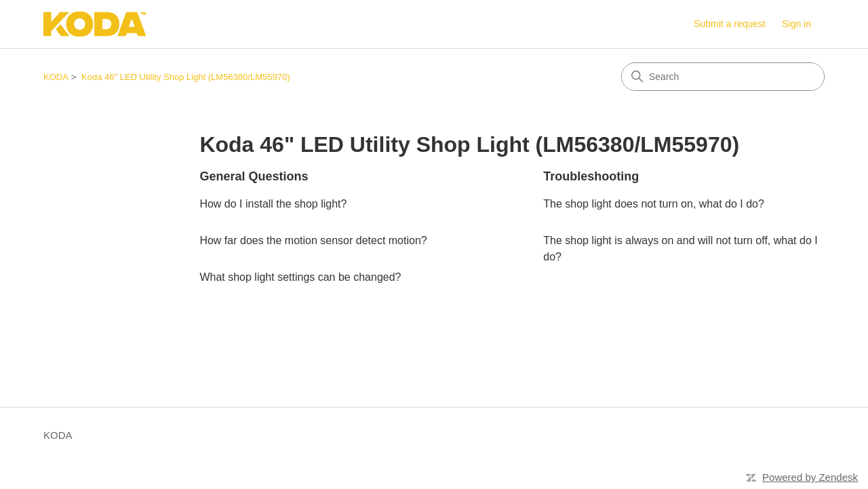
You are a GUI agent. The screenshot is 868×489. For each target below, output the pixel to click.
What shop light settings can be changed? (300, 277)
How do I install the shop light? (273, 204)
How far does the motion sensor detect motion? (313, 240)
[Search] (723, 77)
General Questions (254, 176)
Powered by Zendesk (810, 477)
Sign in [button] (796, 24)
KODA (56, 77)
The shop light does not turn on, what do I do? (654, 204)
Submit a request (730, 24)
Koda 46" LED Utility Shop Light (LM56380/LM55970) (185, 77)
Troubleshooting (591, 176)
